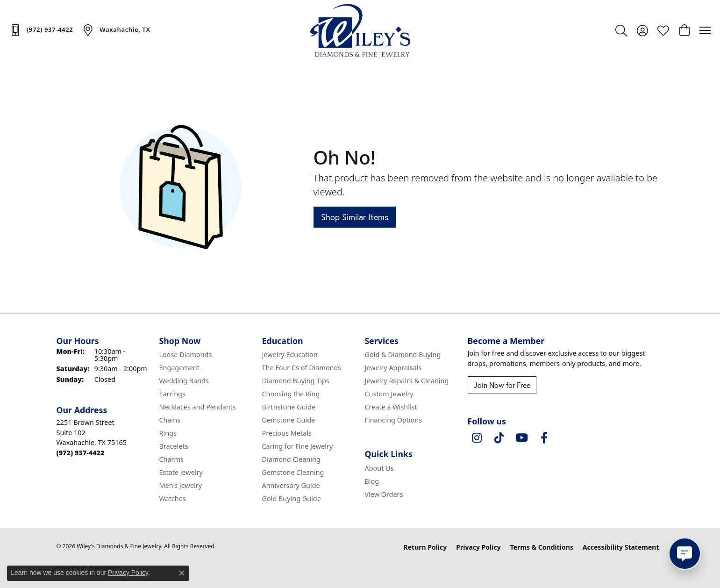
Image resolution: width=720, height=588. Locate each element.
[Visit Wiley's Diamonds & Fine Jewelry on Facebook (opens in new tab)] (544, 438)
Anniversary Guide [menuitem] (291, 485)
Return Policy (425, 547)
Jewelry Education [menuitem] (290, 355)
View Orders (384, 494)
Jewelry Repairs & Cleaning (407, 381)
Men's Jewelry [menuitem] (181, 485)
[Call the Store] (81, 453)
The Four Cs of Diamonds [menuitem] (302, 368)
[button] (621, 30)
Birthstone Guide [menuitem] (289, 407)
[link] (41, 30)
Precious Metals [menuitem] (287, 433)
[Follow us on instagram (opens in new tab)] (477, 438)
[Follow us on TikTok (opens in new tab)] (499, 438)
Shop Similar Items (355, 217)
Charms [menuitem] (171, 459)
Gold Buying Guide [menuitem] (292, 498)
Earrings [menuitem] (172, 394)
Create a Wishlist (391, 407)
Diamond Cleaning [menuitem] (291, 459)
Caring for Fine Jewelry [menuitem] (298, 446)
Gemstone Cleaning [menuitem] (293, 472)
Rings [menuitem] (168, 433)
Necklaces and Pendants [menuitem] (198, 407)
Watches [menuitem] (173, 498)
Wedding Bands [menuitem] (184, 381)
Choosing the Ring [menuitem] (291, 394)
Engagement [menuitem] (179, 368)
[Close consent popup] (182, 573)
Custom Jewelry (389, 394)
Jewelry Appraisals (393, 368)
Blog (372, 481)
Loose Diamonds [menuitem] (186, 355)
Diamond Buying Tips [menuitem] (296, 381)
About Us (379, 468)
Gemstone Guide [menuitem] (289, 420)
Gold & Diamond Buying (403, 355)
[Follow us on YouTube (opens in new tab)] (522, 438)
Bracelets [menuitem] (174, 446)
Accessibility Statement (621, 547)
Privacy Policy (478, 547)
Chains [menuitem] (170, 420)
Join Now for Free (502, 385)
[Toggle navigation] (705, 30)
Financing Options (394, 420)
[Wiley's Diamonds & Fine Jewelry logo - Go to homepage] (360, 30)
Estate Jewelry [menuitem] (181, 472)
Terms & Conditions (542, 547)
